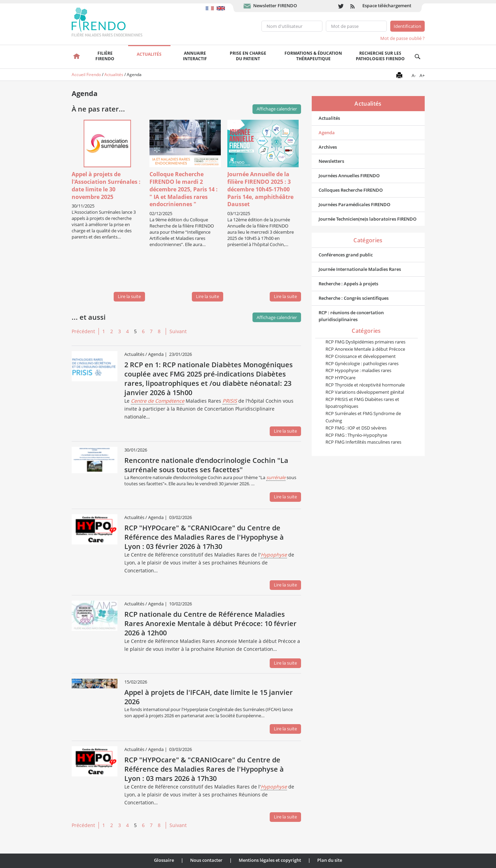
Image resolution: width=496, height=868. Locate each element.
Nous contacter (206, 860)
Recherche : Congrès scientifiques (354, 298)
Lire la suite (129, 296)
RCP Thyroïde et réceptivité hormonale (365, 385)
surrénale (276, 477)
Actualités (149, 54)
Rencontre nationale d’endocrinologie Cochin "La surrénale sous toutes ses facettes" (206, 465)
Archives (328, 147)
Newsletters (331, 161)
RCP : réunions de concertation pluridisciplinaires (351, 316)
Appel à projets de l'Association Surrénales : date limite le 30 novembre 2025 (106, 185)
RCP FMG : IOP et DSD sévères (356, 428)
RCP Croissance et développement (361, 356)
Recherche (418, 57)
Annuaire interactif (195, 56)
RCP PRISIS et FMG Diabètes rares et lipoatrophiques (362, 403)
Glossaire (164, 860)
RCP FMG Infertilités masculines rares (363, 442)
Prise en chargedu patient (248, 56)
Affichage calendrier (277, 317)
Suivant (178, 331)
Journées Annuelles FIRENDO (349, 176)
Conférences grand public (346, 255)
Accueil (77, 57)
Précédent (83, 331)
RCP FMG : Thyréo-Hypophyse (356, 435)
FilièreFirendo (105, 56)
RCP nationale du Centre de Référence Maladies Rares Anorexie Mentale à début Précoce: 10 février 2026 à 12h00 (210, 623)
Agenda (327, 133)
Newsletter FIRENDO (275, 6)
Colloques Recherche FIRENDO (351, 190)
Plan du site (330, 860)
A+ (422, 75)
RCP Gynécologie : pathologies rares (362, 363)
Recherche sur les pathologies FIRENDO (380, 56)
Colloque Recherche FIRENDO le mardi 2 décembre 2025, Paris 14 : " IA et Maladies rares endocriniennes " (184, 189)
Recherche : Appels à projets (348, 284)
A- (414, 75)
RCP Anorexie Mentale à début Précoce (365, 349)
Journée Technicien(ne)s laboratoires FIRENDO (368, 219)
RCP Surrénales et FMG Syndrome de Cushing (363, 417)
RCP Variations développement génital (365, 392)
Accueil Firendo (86, 75)
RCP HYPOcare (340, 378)
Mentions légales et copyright (270, 860)
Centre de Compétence (158, 401)
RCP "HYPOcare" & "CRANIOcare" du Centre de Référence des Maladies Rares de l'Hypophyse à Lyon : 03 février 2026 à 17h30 (204, 537)
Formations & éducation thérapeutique (313, 56)
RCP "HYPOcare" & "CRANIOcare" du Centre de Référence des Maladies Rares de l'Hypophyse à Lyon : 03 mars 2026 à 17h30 (204, 769)
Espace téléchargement (387, 6)
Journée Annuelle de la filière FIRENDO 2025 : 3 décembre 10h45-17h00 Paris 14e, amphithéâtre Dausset (260, 189)
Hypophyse (274, 555)
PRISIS (230, 401)
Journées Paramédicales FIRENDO (354, 204)
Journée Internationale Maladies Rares (360, 269)
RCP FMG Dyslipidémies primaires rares (365, 342)
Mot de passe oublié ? (402, 38)
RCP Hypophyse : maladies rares (358, 370)
